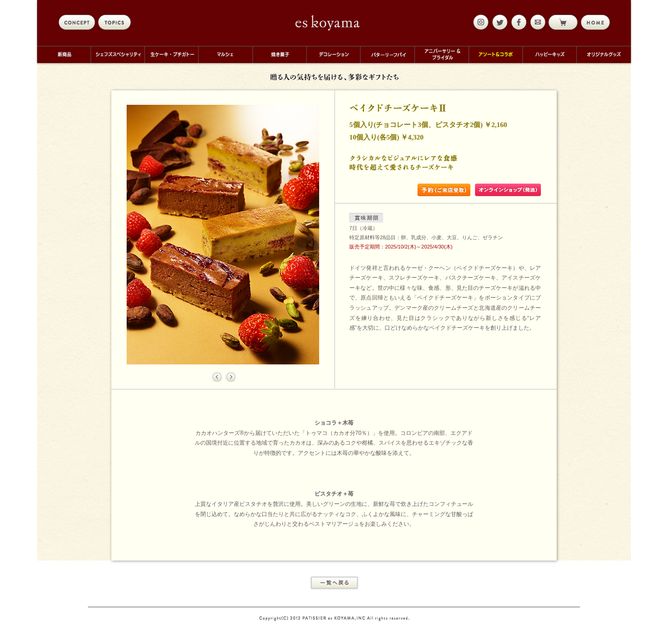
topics (116, 22)
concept (77, 22)
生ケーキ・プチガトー (171, 54)
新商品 (64, 54)
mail (537, 22)
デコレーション (333, 54)
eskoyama (328, 23)
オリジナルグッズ (604, 54)
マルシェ (225, 54)
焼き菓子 (279, 54)
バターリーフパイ (387, 54)
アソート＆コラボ (495, 54)
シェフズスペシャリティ (117, 54)
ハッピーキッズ (549, 54)
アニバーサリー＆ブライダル (441, 54)
